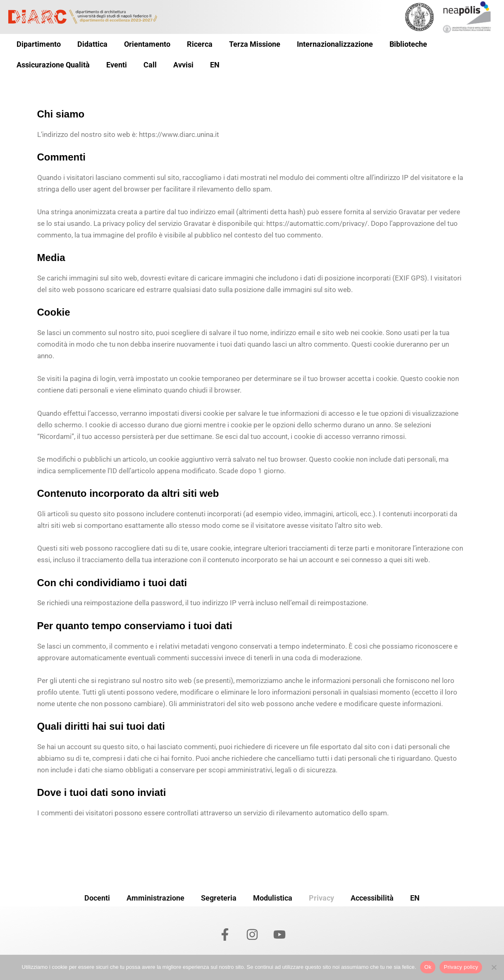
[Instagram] (252, 934)
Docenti (97, 896)
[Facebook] (225, 934)
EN (415, 896)
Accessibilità (372, 896)
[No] (494, 967)
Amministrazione (155, 896)
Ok (428, 967)
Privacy (321, 896)
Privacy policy (461, 967)
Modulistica (273, 896)
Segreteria (219, 896)
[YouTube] (279, 934)
